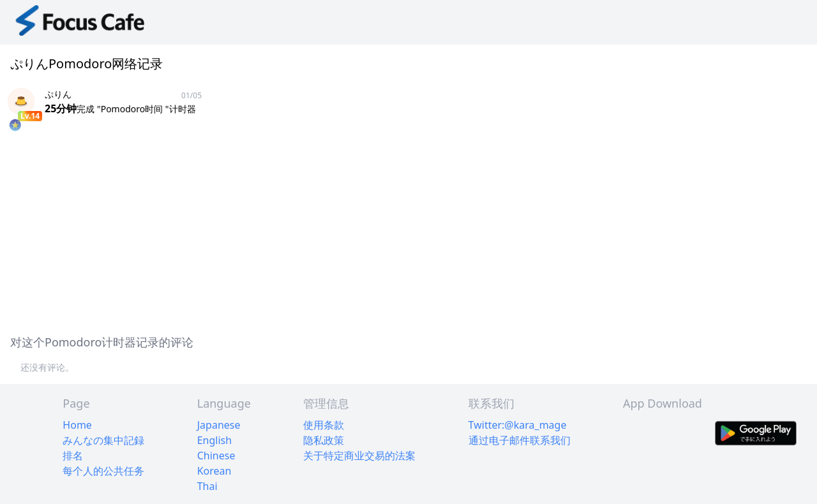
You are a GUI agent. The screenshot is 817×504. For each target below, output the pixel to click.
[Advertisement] (383, 233)
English (214, 440)
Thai (207, 486)
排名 (73, 456)
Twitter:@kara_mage (518, 425)
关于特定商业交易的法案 (359, 456)
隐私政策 (324, 440)
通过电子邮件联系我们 (520, 440)
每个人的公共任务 (103, 471)
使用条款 (324, 425)
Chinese (216, 456)
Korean (214, 471)
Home (77, 425)
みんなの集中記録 (103, 440)
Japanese (219, 425)
